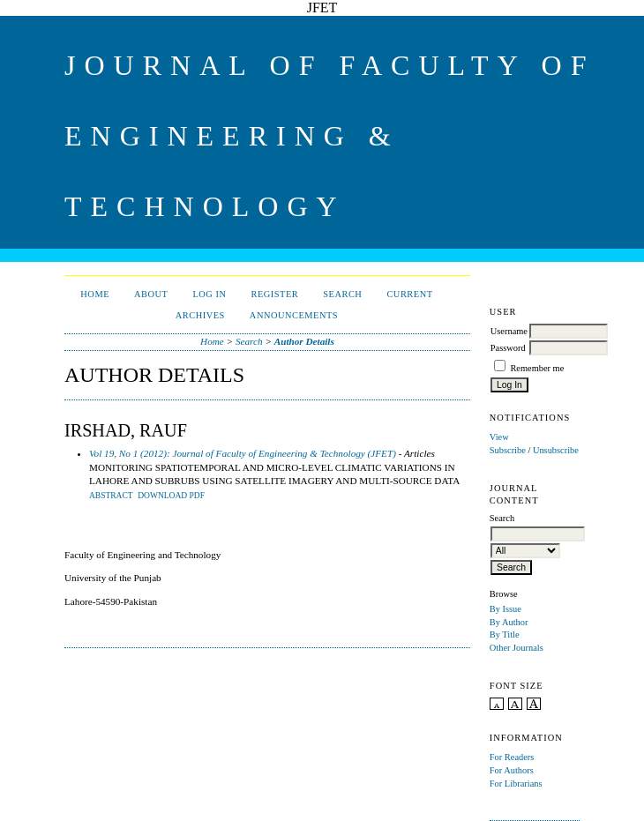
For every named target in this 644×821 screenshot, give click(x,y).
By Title (505, 634)
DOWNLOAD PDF (171, 496)
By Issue (505, 609)
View (499, 437)
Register (274, 294)
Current (409, 294)
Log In (209, 294)
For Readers (512, 757)
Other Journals (517, 648)
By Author (509, 622)
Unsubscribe (556, 450)
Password (508, 348)
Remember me (537, 368)
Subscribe (508, 450)
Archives (200, 315)
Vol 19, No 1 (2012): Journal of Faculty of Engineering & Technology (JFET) (243, 453)
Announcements (294, 315)
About (151, 294)
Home (95, 294)
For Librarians (516, 784)
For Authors (512, 770)
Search (342, 294)
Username (509, 331)
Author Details (304, 341)
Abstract (111, 496)
